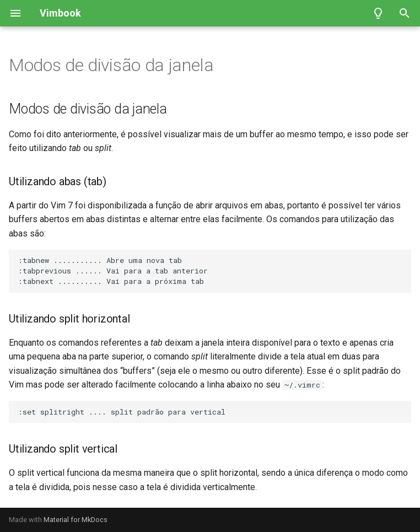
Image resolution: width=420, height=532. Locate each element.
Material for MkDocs (76, 520)
